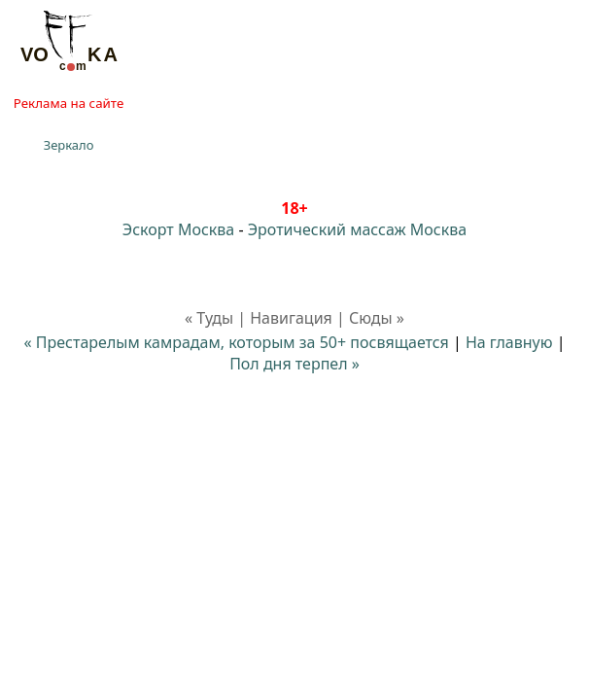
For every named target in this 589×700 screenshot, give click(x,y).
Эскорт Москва (178, 229)
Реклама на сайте (69, 103)
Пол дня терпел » (294, 364)
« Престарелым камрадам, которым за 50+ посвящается (237, 342)
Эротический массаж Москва (357, 229)
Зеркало (69, 145)
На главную (509, 342)
